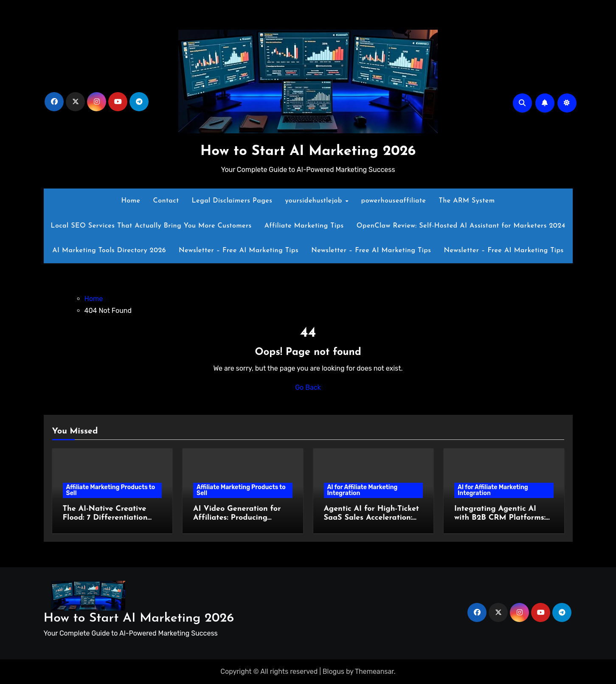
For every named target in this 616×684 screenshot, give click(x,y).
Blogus (333, 671)
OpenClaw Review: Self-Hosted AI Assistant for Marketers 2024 (461, 226)
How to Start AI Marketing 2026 (308, 151)
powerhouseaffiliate (394, 201)
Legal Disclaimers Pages (232, 201)
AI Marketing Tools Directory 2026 (109, 251)
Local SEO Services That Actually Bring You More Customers (151, 226)
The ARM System (467, 201)
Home (131, 201)
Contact (166, 201)
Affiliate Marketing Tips (304, 226)
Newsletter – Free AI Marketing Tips (239, 251)
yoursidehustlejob (315, 201)
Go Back (308, 387)
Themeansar (374, 671)
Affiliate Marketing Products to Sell (111, 490)
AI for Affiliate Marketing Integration (363, 490)
